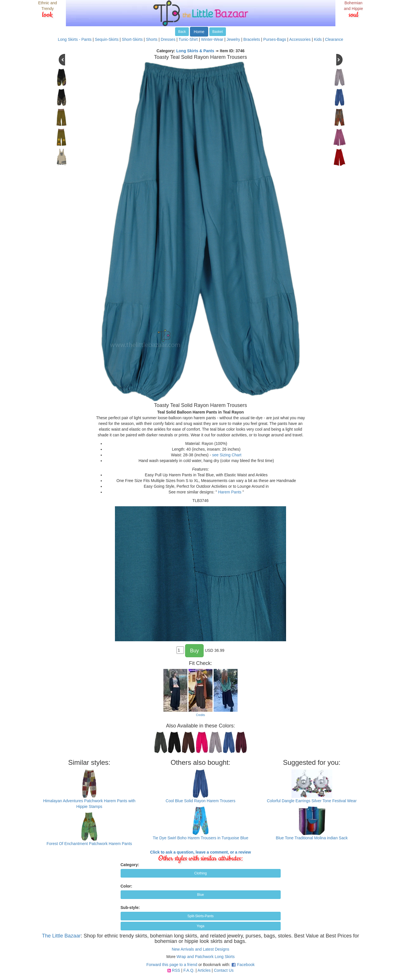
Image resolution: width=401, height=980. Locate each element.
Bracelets (252, 39)
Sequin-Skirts (107, 39)
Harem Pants (230, 492)
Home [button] (199, 32)
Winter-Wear (212, 39)
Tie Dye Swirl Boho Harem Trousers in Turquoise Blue (201, 838)
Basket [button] (218, 32)
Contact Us (224, 970)
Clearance (334, 39)
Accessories (300, 39)
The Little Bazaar (61, 936)
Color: (126, 886)
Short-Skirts (132, 39)
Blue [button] (200, 895)
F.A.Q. (189, 970)
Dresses (168, 39)
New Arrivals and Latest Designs (200, 949)
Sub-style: (130, 908)
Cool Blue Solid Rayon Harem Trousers (200, 801)
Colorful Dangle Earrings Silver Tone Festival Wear (312, 801)
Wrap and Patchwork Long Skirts (206, 957)
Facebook (246, 965)
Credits (200, 715)
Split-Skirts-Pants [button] (200, 916)
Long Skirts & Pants (195, 51)
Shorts (152, 39)
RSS (176, 970)
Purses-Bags (275, 39)
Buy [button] (194, 651)
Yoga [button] (201, 926)
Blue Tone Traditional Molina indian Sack (312, 838)
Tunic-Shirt (188, 39)
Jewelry (233, 39)
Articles (204, 970)
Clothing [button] (200, 873)
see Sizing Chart (227, 455)
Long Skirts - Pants (75, 39)
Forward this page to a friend (172, 965)
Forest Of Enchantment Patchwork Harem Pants (89, 844)
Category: (130, 865)
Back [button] (182, 32)
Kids (318, 39)
